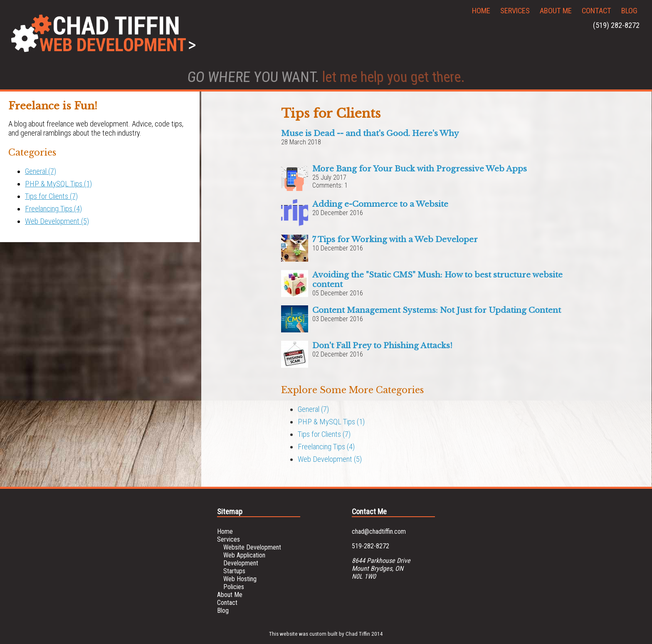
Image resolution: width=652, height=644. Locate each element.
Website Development (252, 547)
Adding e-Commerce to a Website (380, 204)
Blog (629, 11)
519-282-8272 (370, 546)
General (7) (41, 171)
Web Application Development (244, 559)
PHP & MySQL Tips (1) (58, 184)
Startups (234, 571)
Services (515, 11)
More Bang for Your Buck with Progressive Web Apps (420, 169)
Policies (234, 587)
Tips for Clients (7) (51, 196)
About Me (556, 11)
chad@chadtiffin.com (379, 531)
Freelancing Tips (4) (53, 209)
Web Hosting (240, 579)
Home (481, 11)
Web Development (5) (57, 221)
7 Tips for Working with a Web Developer (395, 239)
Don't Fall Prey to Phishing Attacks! (382, 346)
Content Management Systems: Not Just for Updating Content (437, 310)
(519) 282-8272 (616, 25)
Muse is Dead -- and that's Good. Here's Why (370, 133)
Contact (596, 11)
